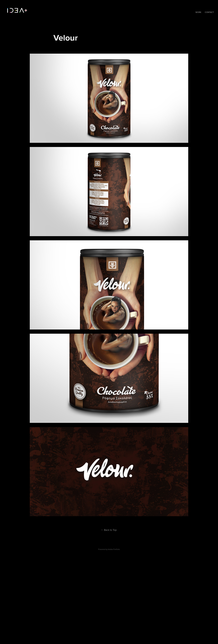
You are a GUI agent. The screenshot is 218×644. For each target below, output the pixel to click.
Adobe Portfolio (114, 549)
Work (198, 12)
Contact (209, 12)
